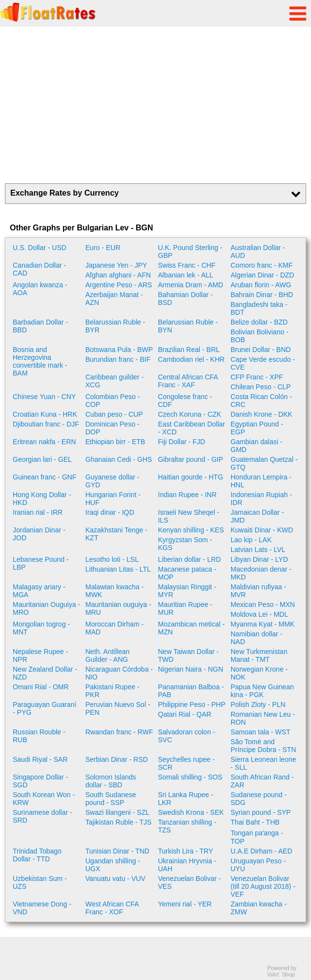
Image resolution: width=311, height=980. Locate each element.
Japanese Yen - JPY (116, 265)
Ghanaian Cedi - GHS (119, 459)
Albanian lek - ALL (186, 275)
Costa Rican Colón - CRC (261, 401)
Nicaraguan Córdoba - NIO (119, 673)
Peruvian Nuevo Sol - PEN (118, 708)
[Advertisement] (155, 105)
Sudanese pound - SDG (259, 799)
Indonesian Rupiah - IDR (261, 499)
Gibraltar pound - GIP (191, 459)
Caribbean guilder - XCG (114, 381)
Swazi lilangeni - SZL (117, 812)
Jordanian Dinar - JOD (39, 534)
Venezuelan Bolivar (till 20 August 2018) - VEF (263, 886)
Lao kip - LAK (251, 540)
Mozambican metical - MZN (191, 628)
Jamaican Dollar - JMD (257, 516)
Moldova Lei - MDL (260, 614)
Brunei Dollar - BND (261, 350)
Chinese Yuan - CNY (44, 397)
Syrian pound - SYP (261, 812)
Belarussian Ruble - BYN (188, 326)
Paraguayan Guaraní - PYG (45, 708)
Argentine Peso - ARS (119, 285)
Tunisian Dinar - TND (117, 851)
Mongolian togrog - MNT (41, 628)
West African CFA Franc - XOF (112, 908)
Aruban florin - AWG (261, 285)
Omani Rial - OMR (41, 687)
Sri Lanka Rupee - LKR (186, 799)
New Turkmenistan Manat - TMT (259, 655)
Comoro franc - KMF (262, 265)
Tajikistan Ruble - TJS (118, 822)
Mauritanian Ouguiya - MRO (47, 608)
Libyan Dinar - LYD (259, 559)
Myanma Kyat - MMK (263, 624)
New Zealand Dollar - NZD (45, 673)
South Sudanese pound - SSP (111, 799)
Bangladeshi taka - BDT (259, 308)
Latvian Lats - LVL (258, 550)
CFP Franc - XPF (257, 377)
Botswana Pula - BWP (119, 350)
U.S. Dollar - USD (40, 248)
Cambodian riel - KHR (191, 359)
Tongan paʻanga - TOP (257, 837)
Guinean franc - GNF (45, 477)
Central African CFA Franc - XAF (188, 381)
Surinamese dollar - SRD (42, 816)
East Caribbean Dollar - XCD (192, 428)
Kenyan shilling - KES (191, 530)
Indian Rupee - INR (188, 495)
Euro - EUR (103, 248)
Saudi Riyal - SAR (40, 759)
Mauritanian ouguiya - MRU (118, 608)
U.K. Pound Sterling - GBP (191, 251)
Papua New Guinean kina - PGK (262, 691)
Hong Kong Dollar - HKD (42, 499)
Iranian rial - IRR (38, 512)
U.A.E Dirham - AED (262, 851)
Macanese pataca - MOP (187, 573)
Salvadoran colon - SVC (187, 736)
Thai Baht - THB (255, 822)
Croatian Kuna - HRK (45, 414)
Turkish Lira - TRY (186, 851)
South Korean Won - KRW (44, 799)
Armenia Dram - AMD (191, 285)
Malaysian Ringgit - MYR (187, 591)
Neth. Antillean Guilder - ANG (107, 655)
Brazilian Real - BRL (189, 350)
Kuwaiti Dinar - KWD (262, 530)
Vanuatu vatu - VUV (115, 879)
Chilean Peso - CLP (261, 387)
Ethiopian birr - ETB (115, 442)
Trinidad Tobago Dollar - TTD (37, 855)
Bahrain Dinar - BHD (262, 295)
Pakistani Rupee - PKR (112, 691)
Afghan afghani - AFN (118, 275)
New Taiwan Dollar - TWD (189, 655)
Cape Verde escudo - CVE (263, 363)
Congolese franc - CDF (185, 401)
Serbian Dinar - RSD (117, 759)
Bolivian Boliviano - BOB (260, 336)
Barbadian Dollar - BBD (40, 326)
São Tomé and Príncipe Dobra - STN (263, 746)
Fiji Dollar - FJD (182, 442)
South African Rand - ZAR (262, 781)
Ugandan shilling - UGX (113, 865)
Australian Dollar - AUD (258, 251)
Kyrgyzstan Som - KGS (185, 544)
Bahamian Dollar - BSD (186, 299)
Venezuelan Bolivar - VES (190, 882)
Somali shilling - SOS (191, 777)
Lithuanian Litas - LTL (118, 569)
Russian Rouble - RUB (39, 736)
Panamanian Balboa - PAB (191, 691)
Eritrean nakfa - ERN (44, 442)
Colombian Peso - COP (112, 401)
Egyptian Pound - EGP (257, 428)
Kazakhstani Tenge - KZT (116, 534)
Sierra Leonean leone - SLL (263, 763)
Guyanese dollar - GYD (112, 481)
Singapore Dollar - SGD (40, 781)
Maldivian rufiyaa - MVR (259, 591)
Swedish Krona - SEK (191, 812)
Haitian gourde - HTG (191, 477)
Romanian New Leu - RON (263, 718)
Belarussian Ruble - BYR (115, 326)
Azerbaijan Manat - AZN (114, 299)
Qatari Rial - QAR (185, 714)
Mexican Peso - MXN (263, 604)
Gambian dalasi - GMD (257, 446)
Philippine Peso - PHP (192, 704)
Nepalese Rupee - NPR (40, 655)
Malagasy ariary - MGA (39, 591)
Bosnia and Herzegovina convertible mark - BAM (40, 361)
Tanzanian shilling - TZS (187, 826)
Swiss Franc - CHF (187, 265)
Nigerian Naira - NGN (191, 669)
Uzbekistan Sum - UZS (40, 882)
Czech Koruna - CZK (190, 414)
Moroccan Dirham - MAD (114, 628)
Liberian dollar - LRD (190, 559)
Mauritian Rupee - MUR (185, 608)
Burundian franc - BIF (118, 359)
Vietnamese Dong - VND (42, 908)
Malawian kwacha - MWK (114, 591)
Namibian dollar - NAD (257, 638)
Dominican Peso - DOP (112, 428)
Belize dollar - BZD (259, 322)
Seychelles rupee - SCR (187, 763)
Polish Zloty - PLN (258, 704)
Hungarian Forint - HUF (113, 499)
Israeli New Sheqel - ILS (189, 516)
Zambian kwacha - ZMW (259, 908)
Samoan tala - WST (261, 732)
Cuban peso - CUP (114, 414)
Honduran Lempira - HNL (261, 481)
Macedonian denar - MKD (261, 573)
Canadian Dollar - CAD (39, 269)
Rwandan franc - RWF (119, 732)
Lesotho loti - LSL (112, 559)
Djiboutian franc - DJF (46, 424)
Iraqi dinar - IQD (110, 512)
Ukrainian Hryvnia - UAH (187, 865)
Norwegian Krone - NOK (259, 673)
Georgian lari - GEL (42, 459)
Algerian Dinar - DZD (263, 275)
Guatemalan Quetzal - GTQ (264, 463)
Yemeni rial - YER (185, 904)
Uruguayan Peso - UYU (258, 865)
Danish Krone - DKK (262, 414)
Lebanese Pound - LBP (41, 563)
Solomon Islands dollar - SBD (111, 781)
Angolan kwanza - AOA (40, 289)
